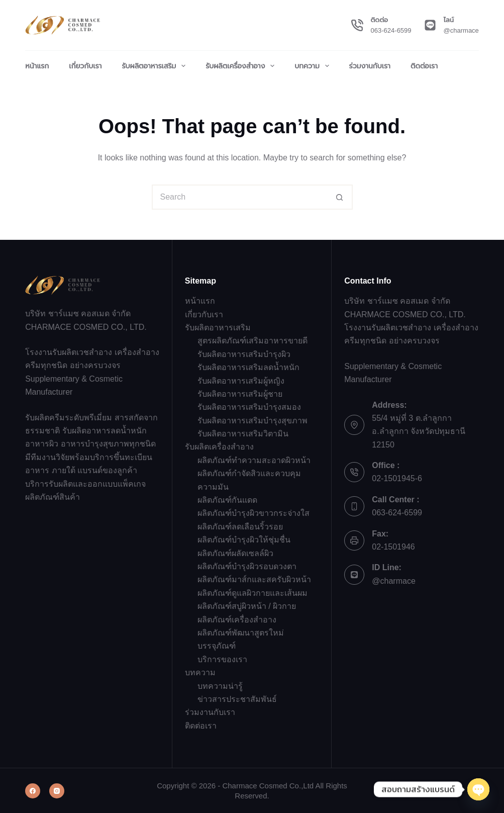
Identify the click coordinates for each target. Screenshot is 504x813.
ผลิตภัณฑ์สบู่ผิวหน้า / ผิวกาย (247, 606)
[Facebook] (33, 791)
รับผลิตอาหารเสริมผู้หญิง (241, 381)
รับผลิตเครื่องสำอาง (242, 66)
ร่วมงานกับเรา (370, 66)
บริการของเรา (222, 659)
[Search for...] (240, 197)
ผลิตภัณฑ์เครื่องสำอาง (237, 620)
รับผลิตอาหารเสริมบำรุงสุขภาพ (253, 421)
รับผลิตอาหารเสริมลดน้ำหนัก (248, 367)
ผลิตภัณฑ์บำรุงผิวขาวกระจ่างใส (254, 513)
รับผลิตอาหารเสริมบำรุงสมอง (249, 407)
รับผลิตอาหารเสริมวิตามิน (243, 434)
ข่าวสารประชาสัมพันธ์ (237, 699)
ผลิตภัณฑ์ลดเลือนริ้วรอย (240, 527)
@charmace (461, 30)
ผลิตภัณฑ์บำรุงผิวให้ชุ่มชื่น (244, 540)
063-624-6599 (391, 30)
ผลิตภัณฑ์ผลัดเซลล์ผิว (235, 553)
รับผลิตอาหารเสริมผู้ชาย (240, 394)
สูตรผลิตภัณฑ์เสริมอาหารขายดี (253, 341)
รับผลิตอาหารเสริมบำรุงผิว (244, 354)
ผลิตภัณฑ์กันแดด (227, 500)
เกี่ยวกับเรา (85, 66)
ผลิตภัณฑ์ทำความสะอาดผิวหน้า (254, 460)
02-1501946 (393, 547)
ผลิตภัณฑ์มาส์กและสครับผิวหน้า (254, 579)
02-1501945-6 (397, 478)
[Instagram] (57, 791)
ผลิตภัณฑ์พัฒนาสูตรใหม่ (241, 633)
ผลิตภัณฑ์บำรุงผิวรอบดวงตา (247, 566)
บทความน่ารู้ (220, 686)
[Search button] (340, 197)
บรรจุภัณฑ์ (217, 646)
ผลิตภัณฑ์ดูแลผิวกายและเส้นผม (253, 593)
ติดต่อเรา (424, 66)
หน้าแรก (37, 66)
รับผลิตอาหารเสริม (156, 66)
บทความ (314, 66)
